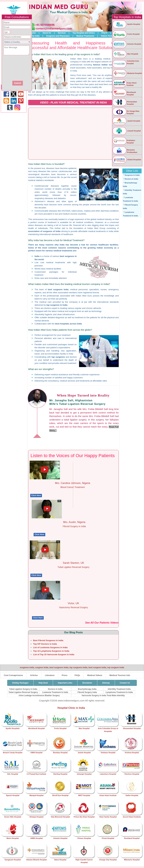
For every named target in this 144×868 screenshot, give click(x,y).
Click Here (36, 495)
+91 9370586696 (45, 25)
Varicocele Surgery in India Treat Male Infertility (103, 695)
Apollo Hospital (126, 24)
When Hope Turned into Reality (83, 395)
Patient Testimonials (110, 36)
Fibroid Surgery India (87, 692)
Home (33, 33)
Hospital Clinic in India (71, 708)
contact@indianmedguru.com (54, 29)
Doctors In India (131, 179)
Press (65, 675)
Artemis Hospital (127, 44)
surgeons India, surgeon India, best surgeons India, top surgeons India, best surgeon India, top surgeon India (72, 668)
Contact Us (125, 683)
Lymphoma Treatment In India (119, 692)
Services (62, 33)
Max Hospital (125, 54)
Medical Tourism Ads (120, 675)
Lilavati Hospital (126, 131)
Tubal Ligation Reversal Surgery (23, 692)
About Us (47, 33)
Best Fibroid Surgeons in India (48, 640)
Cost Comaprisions (13, 675)
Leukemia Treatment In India (55, 692)
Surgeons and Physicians (58, 36)
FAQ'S (104, 33)
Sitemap (106, 683)
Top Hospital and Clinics (84, 33)
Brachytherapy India (87, 689)
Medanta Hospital (127, 73)
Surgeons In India (132, 175)
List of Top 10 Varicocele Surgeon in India (54, 654)
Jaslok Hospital (126, 121)
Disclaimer (87, 683)
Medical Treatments (85, 36)
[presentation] (34, 68)
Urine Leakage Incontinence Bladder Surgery (39, 695)
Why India (35, 36)
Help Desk (43, 683)
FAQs (77, 675)
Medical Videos (95, 675)
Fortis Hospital (126, 34)
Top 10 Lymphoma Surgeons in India (51, 651)
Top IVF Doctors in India (45, 644)
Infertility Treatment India (119, 689)
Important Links (65, 683)
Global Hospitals (127, 160)
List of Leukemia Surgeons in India (50, 647)
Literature (50, 675)
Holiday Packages (20, 683)
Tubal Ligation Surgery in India (23, 689)
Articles (34, 675)
